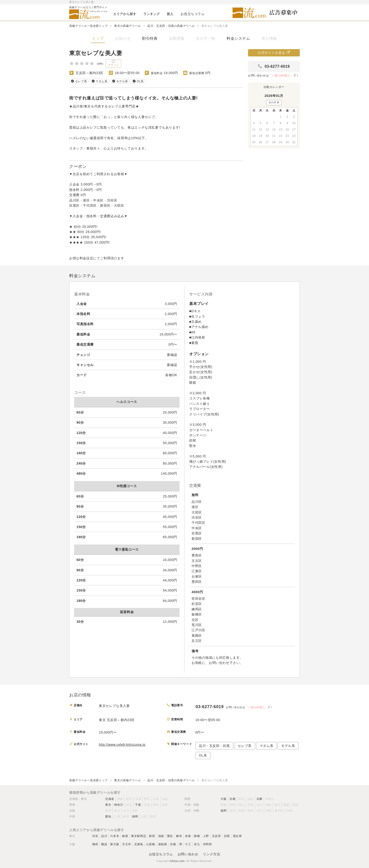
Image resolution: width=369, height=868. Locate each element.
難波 (104, 844)
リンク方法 (211, 854)
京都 (232, 799)
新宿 (152, 836)
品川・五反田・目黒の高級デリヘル (171, 26)
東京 (108, 805)
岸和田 (208, 844)
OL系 (203, 755)
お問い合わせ (188, 854)
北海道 (110, 799)
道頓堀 (163, 844)
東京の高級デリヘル (127, 26)
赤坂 (188, 836)
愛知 (108, 817)
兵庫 (259, 799)
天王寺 (127, 844)
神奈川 (119, 805)
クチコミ (113, 63)
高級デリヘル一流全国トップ (88, 26)
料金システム (238, 38)
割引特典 (150, 38)
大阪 (223, 799)
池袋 (161, 836)
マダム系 (266, 746)
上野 (206, 836)
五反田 (217, 836)
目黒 (227, 836)
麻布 (179, 836)
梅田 (95, 844)
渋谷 (95, 836)
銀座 (125, 836)
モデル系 (288, 746)
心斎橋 (151, 844)
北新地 (139, 844)
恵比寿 (237, 836)
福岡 (223, 811)
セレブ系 (245, 746)
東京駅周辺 (138, 836)
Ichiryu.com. (178, 861)
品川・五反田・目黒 (214, 746)
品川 (104, 836)
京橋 (173, 844)
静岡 (135, 817)
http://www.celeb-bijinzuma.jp (122, 745)
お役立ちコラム (161, 854)
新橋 (197, 836)
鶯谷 (170, 836)
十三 (188, 844)
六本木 (115, 836)
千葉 (138, 805)
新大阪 (115, 844)
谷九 (197, 844)
